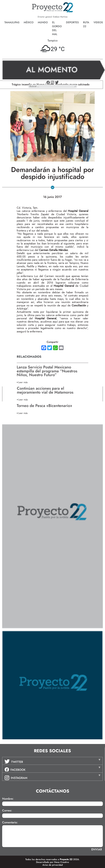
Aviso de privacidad (53, 865)
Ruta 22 (86, 24)
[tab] (52, 761)
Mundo (43, 22)
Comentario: (10, 822)
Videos (98, 22)
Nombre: (8, 799)
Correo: (7, 811)
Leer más (23, 382)
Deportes (72, 22)
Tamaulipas (12, 22)
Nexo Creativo (62, 862)
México (29, 22)
